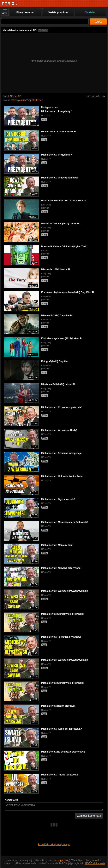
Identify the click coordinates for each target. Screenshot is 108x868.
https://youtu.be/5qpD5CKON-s (27, 100)
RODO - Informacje (95, 863)
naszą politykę (62, 860)
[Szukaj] (45, 21)
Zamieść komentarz (89, 816)
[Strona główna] (10, 4)
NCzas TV (15, 96)
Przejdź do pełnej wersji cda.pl (54, 844)
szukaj (98, 22)
